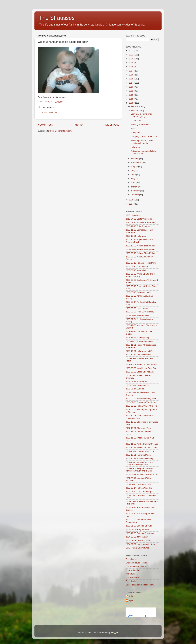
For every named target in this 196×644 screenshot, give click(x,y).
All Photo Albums (133, 215)
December (136, 106)
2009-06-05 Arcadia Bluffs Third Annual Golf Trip (140, 275)
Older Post (112, 125)
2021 (131, 55)
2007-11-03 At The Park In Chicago (142, 444)
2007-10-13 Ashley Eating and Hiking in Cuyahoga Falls (139, 463)
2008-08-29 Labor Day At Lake (140, 372)
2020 (131, 59)
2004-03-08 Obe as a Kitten (138, 540)
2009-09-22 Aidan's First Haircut (140, 249)
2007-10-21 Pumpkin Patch (138, 455)
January (135, 195)
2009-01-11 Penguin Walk (138, 315)
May (133, 179)
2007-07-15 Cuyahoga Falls (138, 484)
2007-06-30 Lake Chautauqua (139, 492)
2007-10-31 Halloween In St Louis (141, 448)
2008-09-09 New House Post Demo (142, 368)
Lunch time (136, 120)
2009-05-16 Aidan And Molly (139, 292)
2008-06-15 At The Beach (137, 382)
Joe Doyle (130, 574)
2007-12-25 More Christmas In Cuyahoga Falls (140, 417)
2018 (131, 67)
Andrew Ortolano (133, 570)
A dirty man (136, 133)
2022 (131, 51)
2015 (131, 79)
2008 (131, 200)
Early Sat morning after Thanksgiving (141, 115)
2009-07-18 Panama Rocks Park (141, 263)
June (134, 175)
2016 (131, 75)
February (136, 191)
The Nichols (131, 559)
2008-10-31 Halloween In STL (139, 351)
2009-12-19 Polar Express (138, 226)
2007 (131, 204)
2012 (131, 91)
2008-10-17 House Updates (138, 355)
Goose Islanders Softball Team (140, 585)
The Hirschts (131, 581)
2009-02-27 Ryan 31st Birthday (140, 312)
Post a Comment (49, 113)
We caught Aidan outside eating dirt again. (142, 142)
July (133, 171)
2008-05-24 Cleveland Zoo (138, 385)
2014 (131, 83)
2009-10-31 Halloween (136, 236)
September (137, 163)
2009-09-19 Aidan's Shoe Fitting (140, 253)
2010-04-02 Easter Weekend (139, 219)
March (134, 187)
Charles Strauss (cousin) (137, 563)
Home (79, 125)
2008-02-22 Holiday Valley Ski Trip (141, 406)
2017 (131, 71)
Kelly (131, 596)
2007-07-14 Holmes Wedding (139, 488)
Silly (133, 129)
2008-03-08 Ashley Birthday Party (141, 399)
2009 (131, 103)
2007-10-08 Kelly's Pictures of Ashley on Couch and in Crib (139, 470)
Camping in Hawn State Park (144, 137)
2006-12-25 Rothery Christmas (140, 533)
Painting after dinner (140, 124)
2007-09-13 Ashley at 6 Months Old (142, 474)
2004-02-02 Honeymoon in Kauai (141, 544)
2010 (131, 99)
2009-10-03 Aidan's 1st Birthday (140, 246)
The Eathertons (133, 577)
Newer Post (45, 125)
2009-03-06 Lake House (137, 308)
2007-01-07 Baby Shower (137, 529)
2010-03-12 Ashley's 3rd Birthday (141, 223)
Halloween (136, 147)
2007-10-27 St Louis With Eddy (140, 451)
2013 (131, 87)
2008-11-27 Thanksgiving (137, 338)
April (134, 183)
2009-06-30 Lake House (137, 267)
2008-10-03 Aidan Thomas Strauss (141, 364)
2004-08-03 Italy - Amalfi (137, 537)
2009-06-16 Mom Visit (136, 270)
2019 (131, 63)
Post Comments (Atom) (61, 131)
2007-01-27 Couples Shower (139, 526)
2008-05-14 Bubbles (135, 389)
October (135, 159)
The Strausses (57, 18)
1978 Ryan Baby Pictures (137, 548)
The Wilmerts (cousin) (136, 566)
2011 (131, 95)
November (136, 111)
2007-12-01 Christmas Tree (138, 428)
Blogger (114, 632)
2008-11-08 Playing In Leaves (139, 341)
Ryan (131, 600)
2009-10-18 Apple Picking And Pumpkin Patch (139, 241)
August (135, 167)
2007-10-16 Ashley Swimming (139, 459)
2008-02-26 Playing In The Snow (141, 402)
